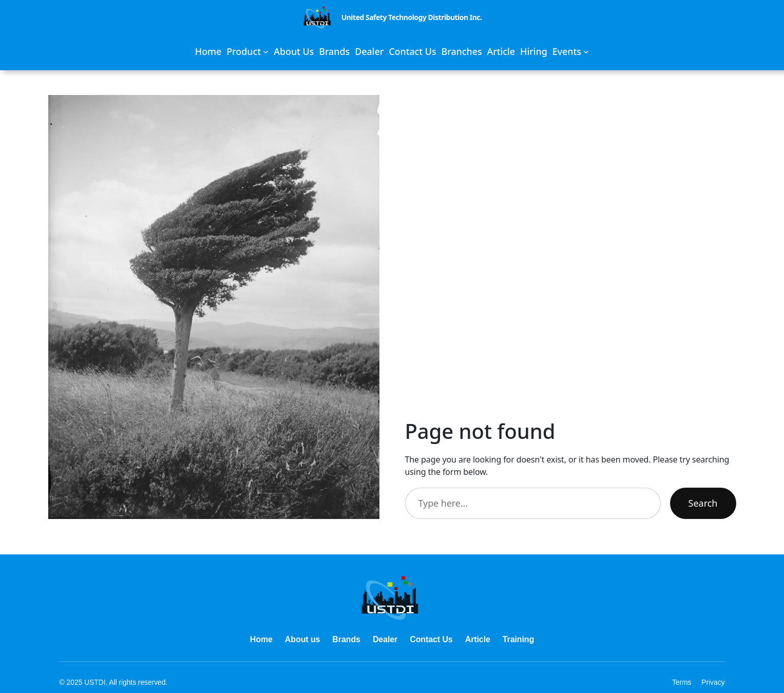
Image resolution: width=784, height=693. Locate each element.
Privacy (713, 682)
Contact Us (431, 639)
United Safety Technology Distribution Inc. (412, 17)
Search (703, 503)
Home (261, 639)
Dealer (385, 639)
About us (303, 639)
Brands (346, 639)
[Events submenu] (571, 52)
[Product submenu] (247, 52)
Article (478, 639)
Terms (682, 682)
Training (518, 639)
